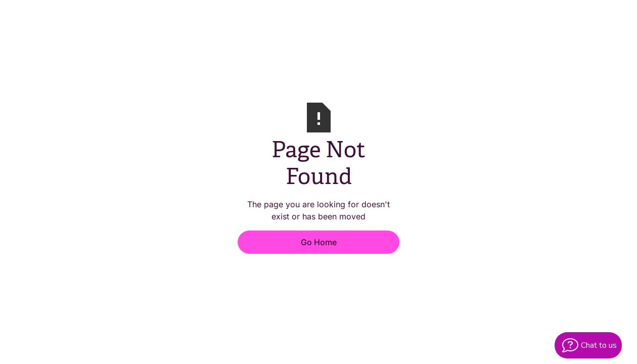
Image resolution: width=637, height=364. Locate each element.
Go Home (319, 242)
